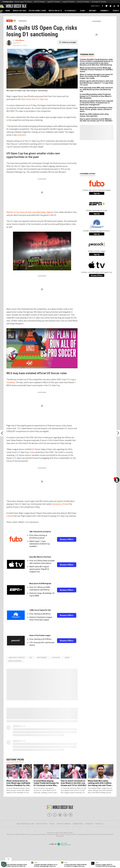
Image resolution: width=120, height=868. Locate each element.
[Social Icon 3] (65, 815)
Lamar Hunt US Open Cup (17, 658)
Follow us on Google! (69, 42)
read (31, 452)
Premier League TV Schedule (23, 2)
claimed (10, 516)
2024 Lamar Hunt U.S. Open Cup (34, 99)
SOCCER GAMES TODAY (37, 11)
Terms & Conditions (64, 824)
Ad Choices (89, 824)
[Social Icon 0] (49, 815)
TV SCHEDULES (71, 11)
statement (22, 135)
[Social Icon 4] (71, 815)
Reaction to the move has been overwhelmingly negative (30, 212)
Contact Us (99, 824)
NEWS (8, 11)
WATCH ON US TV (55, 11)
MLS (8, 117)
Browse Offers (67, 539)
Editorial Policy (78, 824)
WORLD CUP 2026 (19, 11)
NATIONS (93, 11)
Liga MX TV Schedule (54, 2)
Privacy (52, 824)
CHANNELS (105, 11)
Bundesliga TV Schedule (99, 2)
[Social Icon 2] (60, 815)
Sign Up (97, 193)
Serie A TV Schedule (83, 2)
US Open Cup (56, 658)
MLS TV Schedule (40, 2)
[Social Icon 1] (55, 815)
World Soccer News (15, 661)
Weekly (67, 658)
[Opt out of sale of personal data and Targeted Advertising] (4, 864)
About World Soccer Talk (25, 824)
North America (42, 658)
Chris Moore (20, 40)
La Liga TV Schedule (68, 2)
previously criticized (60, 504)
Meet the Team (42, 824)
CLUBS (83, 11)
